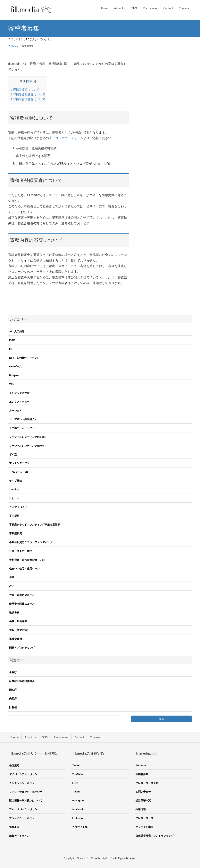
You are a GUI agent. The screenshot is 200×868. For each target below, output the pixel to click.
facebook (78, 809)
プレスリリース (144, 818)
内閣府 (13, 699)
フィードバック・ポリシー (24, 809)
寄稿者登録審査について (28, 94)
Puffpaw (14, 375)
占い (12, 586)
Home (15, 737)
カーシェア (16, 411)
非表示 (31, 81)
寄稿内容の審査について (28, 99)
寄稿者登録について (25, 89)
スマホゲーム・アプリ (22, 428)
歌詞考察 (14, 613)
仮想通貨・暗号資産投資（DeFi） (28, 560)
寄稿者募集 (142, 774)
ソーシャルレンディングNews (26, 446)
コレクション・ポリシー (23, 783)
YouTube (78, 774)
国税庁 (13, 690)
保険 (12, 577)
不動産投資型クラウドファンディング (31, 542)
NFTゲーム (15, 366)
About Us (30, 737)
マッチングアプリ (19, 463)
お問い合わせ (143, 792)
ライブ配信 (16, 481)
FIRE (12, 340)
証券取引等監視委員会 (22, 681)
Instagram (78, 800)
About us (141, 765)
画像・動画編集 (18, 621)
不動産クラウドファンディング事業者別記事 (35, 525)
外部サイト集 (80, 827)
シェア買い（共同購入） (23, 419)
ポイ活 (13, 454)
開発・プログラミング (22, 648)
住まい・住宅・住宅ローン (24, 569)
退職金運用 (16, 639)
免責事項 (14, 827)
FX (11, 349)
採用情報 (141, 809)
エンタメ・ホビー (19, 402)
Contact (79, 737)
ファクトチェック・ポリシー (26, 792)
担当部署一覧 (143, 800)
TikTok (76, 792)
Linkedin (77, 818)
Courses (95, 737)
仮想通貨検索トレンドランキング (155, 836)
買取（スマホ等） (19, 630)
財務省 (13, 707)
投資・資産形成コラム (22, 595)
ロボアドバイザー (19, 507)
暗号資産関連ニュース (22, 604)
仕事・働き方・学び (21, 551)
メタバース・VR (19, 472)
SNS (45, 737)
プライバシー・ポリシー (23, 818)
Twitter (76, 765)
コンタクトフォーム (69, 138)
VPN (12, 384)
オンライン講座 (144, 827)
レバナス (14, 490)
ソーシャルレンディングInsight (27, 437)
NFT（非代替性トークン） (24, 358)
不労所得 (14, 516)
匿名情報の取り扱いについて (26, 800)
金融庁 (13, 672)
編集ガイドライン (19, 836)
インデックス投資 (19, 393)
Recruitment (61, 737)
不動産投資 (16, 533)
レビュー (14, 498)
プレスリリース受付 (147, 783)
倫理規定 (14, 765)
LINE (75, 783)
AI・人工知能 (17, 331)
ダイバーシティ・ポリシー (24, 774)
